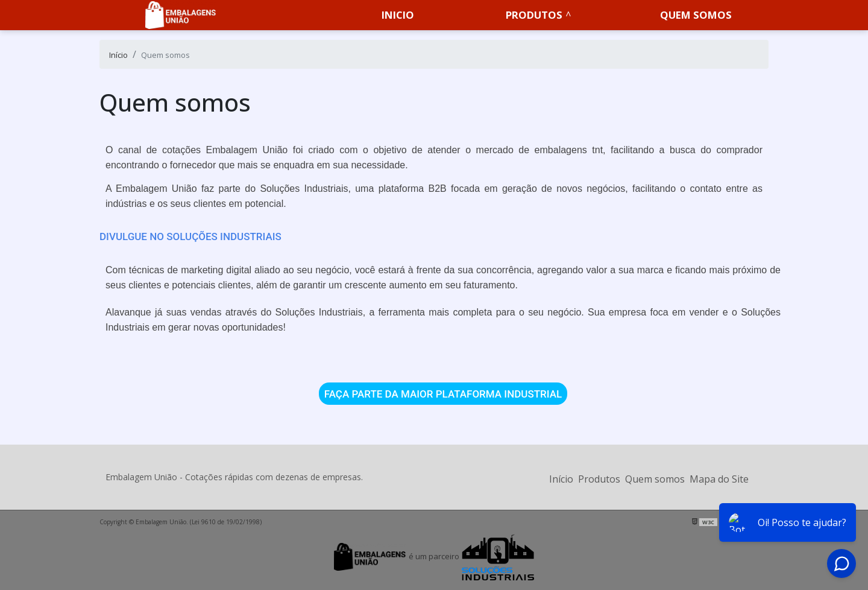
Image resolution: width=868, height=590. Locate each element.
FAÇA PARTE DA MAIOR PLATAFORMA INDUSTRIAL (443, 393)
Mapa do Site (719, 479)
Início (561, 479)
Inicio (398, 15)
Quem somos (696, 15)
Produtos (534, 15)
